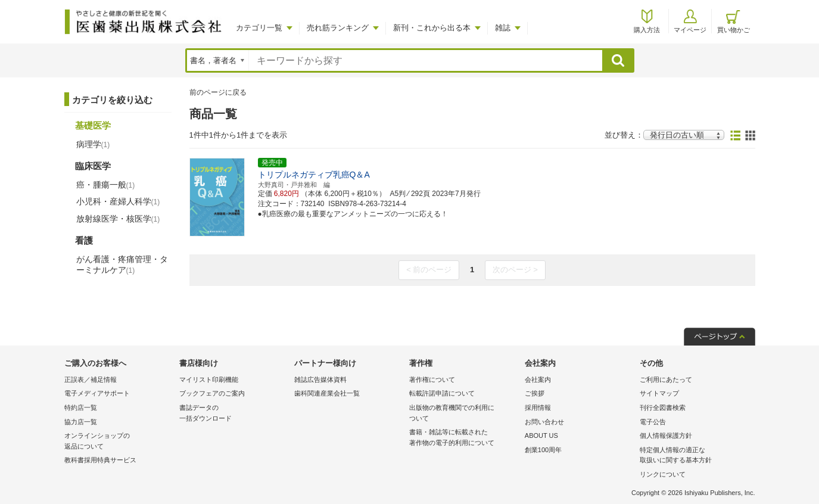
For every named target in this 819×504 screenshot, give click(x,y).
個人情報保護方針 (666, 435)
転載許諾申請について (442, 393)
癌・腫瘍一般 (106, 185)
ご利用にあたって (666, 379)
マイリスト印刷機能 (209, 379)
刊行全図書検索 (663, 407)
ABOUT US (541, 435)
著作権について (432, 379)
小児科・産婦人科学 (118, 201)
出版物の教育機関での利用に (464, 414)
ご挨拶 (535, 393)
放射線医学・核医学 (118, 219)
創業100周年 (543, 450)
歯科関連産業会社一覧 (327, 393)
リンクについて (663, 474)
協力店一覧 (81, 422)
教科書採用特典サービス (100, 460)
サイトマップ (659, 393)
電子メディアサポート (97, 393)
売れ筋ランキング (338, 28)
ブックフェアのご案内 (212, 393)
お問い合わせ (544, 422)
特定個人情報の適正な (694, 456)
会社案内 (538, 379)
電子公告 (653, 422)
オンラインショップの (119, 442)
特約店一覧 (81, 407)
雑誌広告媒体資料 (320, 379)
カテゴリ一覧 (259, 28)
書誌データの (234, 414)
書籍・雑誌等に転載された (464, 438)
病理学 (93, 144)
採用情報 (538, 407)
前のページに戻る (218, 92)
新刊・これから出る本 (432, 28)
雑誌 (503, 28)
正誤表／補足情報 (91, 379)
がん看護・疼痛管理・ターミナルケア (122, 265)
